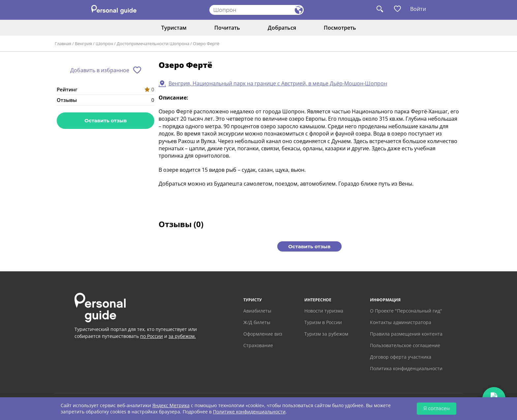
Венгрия (83, 44)
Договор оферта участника (401, 357)
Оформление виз (263, 334)
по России (152, 336)
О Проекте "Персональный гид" (406, 311)
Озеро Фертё (206, 44)
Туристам (174, 28)
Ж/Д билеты (257, 322)
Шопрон (104, 44)
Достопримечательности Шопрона (153, 44)
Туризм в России (323, 322)
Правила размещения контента (406, 334)
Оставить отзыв (106, 120)
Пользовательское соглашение (405, 345)
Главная (63, 44)
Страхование (258, 345)
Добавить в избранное (100, 70)
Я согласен (437, 408)
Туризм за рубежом (326, 334)
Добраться (282, 28)
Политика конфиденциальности (406, 368)
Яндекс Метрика (171, 405)
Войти (418, 9)
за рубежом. (182, 336)
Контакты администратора (401, 322)
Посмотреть (340, 28)
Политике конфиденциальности (249, 412)
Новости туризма (324, 311)
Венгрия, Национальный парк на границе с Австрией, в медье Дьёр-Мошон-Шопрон (278, 83)
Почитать (227, 28)
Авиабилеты (257, 311)
